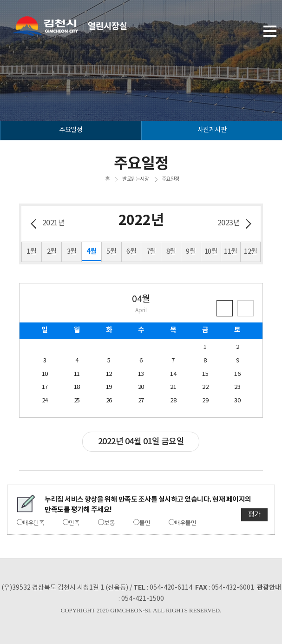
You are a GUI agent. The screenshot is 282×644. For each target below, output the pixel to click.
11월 (231, 252)
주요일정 (171, 179)
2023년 (229, 223)
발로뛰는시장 (135, 179)
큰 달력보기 (246, 308)
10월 (211, 252)
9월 (191, 252)
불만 (145, 523)
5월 (111, 252)
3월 (72, 252)
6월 (131, 252)
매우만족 (33, 523)
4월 (92, 251)
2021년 (54, 223)
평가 (254, 515)
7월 (151, 252)
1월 (31, 252)
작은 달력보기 (225, 308)
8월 (171, 252)
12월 (251, 252)
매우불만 (185, 523)
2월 (52, 252)
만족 (74, 523)
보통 (109, 523)
